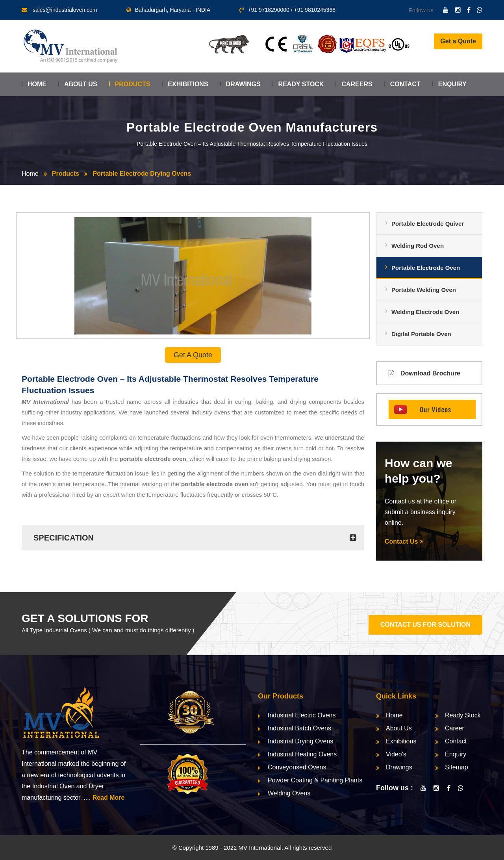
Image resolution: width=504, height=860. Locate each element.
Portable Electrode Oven (426, 268)
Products (133, 84)
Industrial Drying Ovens (300, 741)
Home (37, 84)
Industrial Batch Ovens (299, 728)
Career (455, 728)
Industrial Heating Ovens (302, 754)
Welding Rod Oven (418, 246)
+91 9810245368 (315, 10)
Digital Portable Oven (421, 334)
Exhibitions (188, 84)
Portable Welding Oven (424, 290)
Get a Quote (458, 41)
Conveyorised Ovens (297, 767)
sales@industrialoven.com (65, 10)
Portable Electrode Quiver (428, 224)
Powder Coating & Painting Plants (315, 780)
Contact (405, 84)
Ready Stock (301, 84)
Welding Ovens (289, 793)
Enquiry (452, 84)
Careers (357, 84)
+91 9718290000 (269, 10)
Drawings (243, 84)
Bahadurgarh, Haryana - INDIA (168, 10)
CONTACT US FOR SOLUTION (425, 625)
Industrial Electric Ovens (302, 715)
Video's (396, 754)
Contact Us (404, 541)
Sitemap (457, 767)
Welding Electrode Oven (425, 312)
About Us (81, 84)
